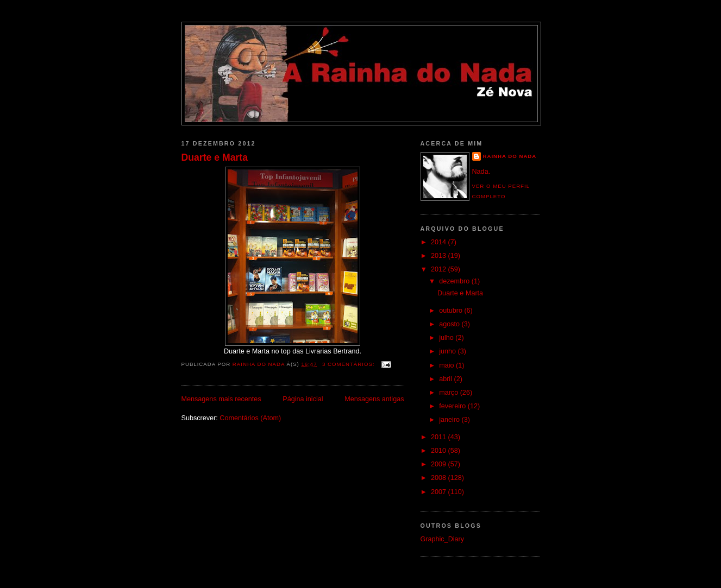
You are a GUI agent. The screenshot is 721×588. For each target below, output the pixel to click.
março (450, 393)
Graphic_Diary (443, 539)
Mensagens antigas (374, 399)
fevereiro (453, 406)
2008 (440, 478)
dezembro (455, 281)
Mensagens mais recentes (221, 399)
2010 (440, 451)
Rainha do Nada (510, 156)
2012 (440, 269)
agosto (450, 324)
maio (447, 365)
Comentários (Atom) (250, 418)
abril (446, 379)
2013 (440, 256)
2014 (440, 242)
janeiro (450, 420)
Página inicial (303, 399)
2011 (440, 437)
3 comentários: (349, 364)
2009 (440, 464)
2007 (440, 492)
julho (447, 338)
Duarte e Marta (215, 157)
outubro (452, 311)
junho (448, 351)
